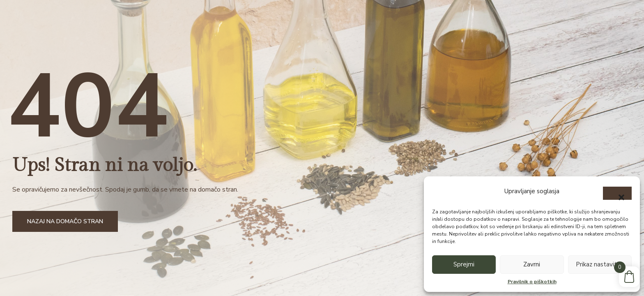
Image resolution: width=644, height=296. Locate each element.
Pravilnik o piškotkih (532, 282)
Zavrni (532, 264)
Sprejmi (464, 264)
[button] (617, 193)
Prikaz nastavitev (600, 264)
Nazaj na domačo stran (65, 221)
